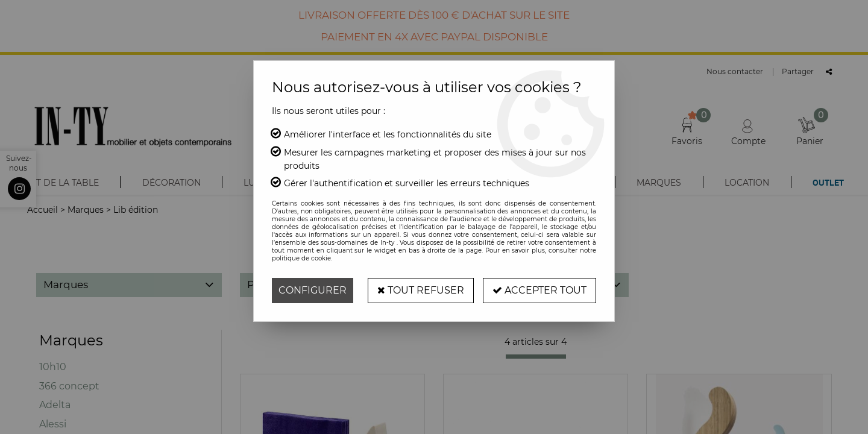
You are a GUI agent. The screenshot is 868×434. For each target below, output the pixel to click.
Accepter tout (539, 290)
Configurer (313, 290)
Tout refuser (421, 290)
